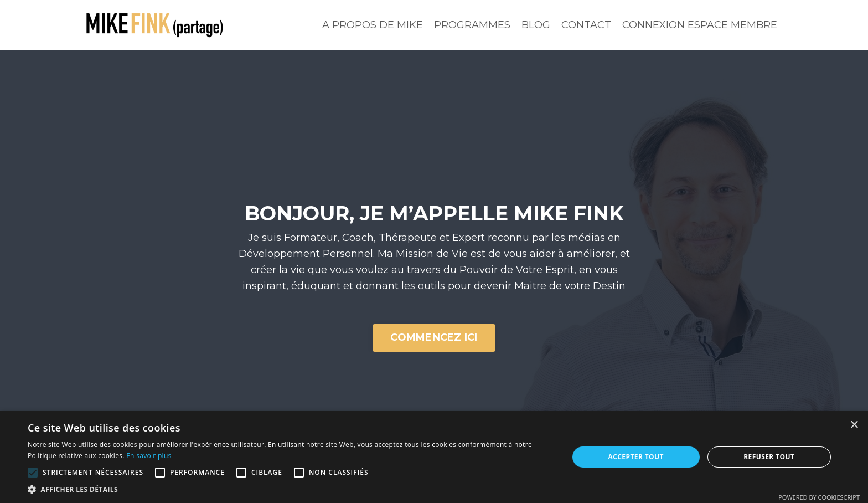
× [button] (854, 425)
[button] (33, 473)
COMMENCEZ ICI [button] (434, 337)
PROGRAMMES (472, 25)
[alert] (434, 457)
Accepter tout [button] (636, 457)
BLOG (536, 25)
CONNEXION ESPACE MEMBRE (700, 25)
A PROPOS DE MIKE (373, 25)
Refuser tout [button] (769, 457)
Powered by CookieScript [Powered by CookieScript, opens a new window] (819, 497)
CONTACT (586, 25)
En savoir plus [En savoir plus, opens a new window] (149, 456)
